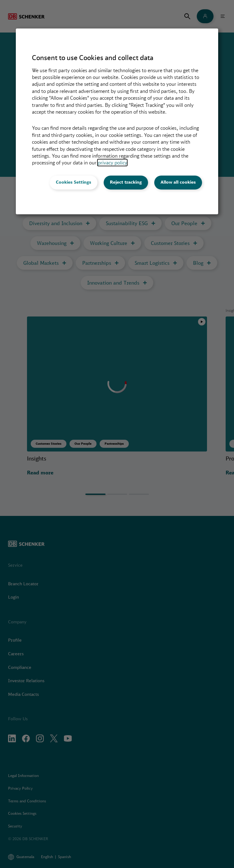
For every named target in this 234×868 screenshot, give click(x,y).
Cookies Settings (74, 182)
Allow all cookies (178, 182)
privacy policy (112, 163)
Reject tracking (126, 182)
